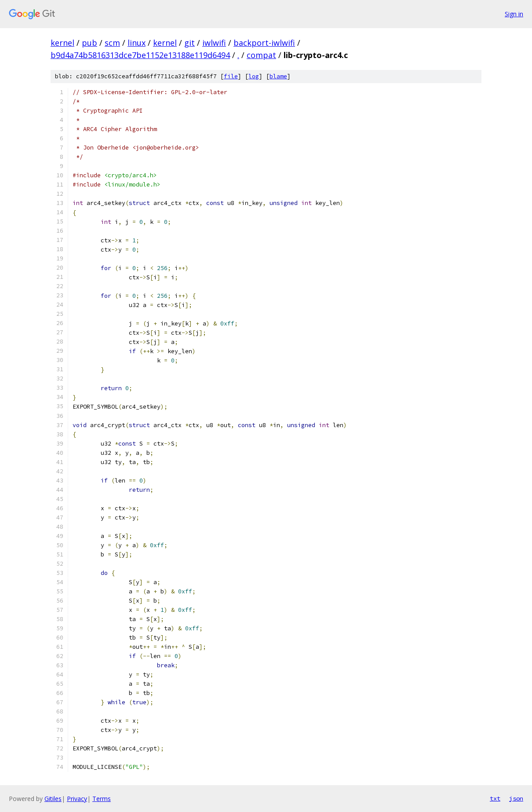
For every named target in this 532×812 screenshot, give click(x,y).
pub (89, 43)
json (516, 798)
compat (261, 55)
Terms (102, 799)
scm (112, 43)
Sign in (514, 14)
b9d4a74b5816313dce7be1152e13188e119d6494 (140, 55)
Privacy (77, 799)
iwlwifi (214, 43)
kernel (62, 43)
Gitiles (53, 799)
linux (137, 43)
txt (495, 798)
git (189, 43)
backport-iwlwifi (264, 43)
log (254, 76)
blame (278, 76)
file (231, 76)
